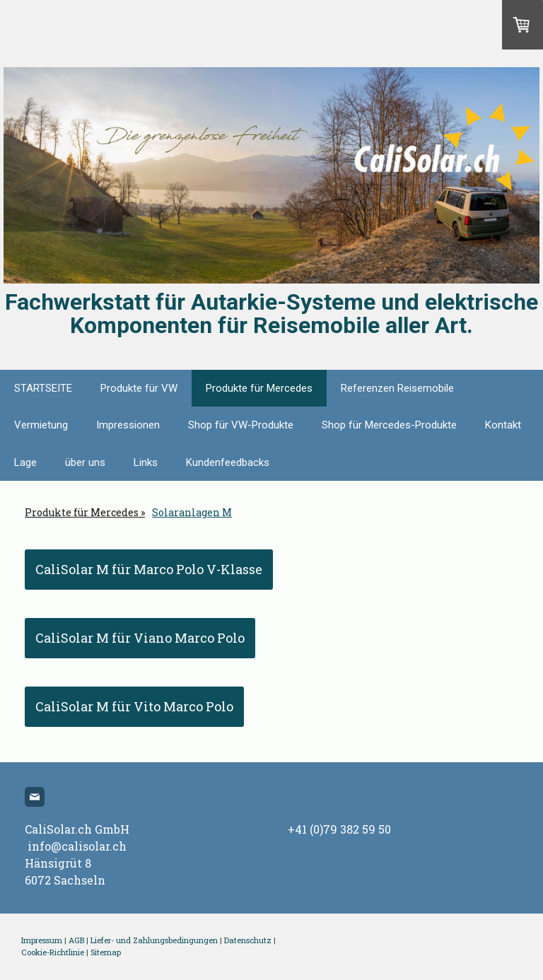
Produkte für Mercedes (259, 388)
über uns (85, 462)
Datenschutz (248, 940)
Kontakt (503, 425)
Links (146, 462)
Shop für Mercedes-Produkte (389, 425)
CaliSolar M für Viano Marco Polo (140, 638)
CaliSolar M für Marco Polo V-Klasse (149, 569)
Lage (25, 462)
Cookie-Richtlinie (53, 952)
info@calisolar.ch (77, 846)
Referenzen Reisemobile (397, 388)
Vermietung (41, 425)
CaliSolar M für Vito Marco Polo (134, 706)
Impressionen (128, 425)
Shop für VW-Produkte (241, 425)
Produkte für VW (139, 388)
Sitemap (106, 952)
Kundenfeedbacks (228, 462)
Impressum (42, 940)
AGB (76, 940)
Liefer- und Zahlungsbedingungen (154, 940)
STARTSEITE (43, 388)
